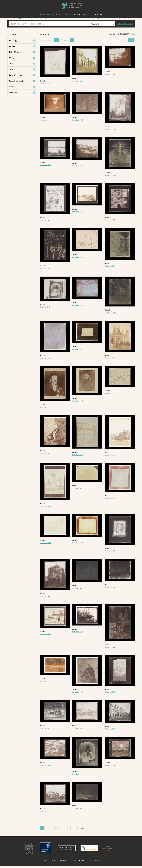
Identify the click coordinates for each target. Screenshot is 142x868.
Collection (13, 92)
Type (11, 69)
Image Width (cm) (16, 75)
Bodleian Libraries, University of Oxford (22, 849)
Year (11, 64)
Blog (85, 15)
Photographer (14, 58)
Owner (12, 87)
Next (133, 34)
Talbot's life (96, 15)
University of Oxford (39, 849)
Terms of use (78, 862)
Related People (15, 52)
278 (76, 828)
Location (12, 46)
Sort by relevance (50, 40)
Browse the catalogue (50, 15)
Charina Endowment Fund (113, 849)
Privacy (64, 862)
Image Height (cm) (16, 81)
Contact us (93, 862)
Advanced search (125, 24)
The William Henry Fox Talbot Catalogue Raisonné (71, 6)
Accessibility (50, 862)
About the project (72, 15)
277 (70, 828)
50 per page (68, 40)
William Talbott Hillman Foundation (64, 849)
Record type (14, 41)
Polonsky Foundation (91, 849)
